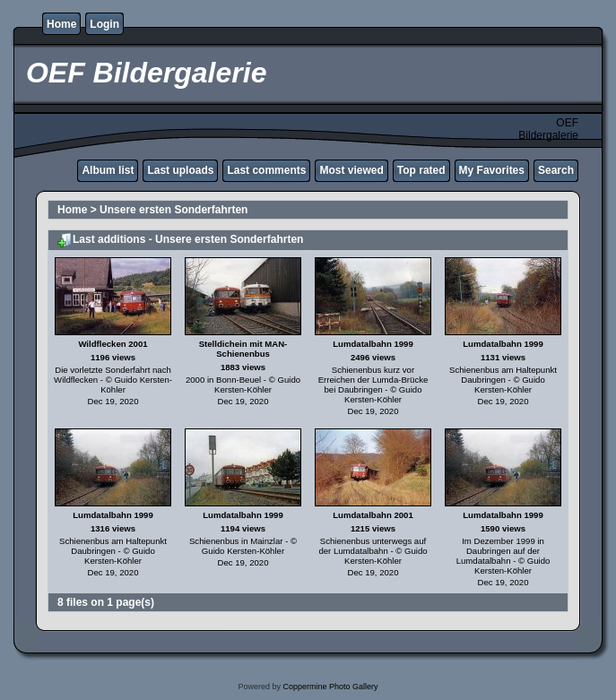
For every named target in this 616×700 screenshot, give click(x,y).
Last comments (266, 170)
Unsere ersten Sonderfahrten (174, 210)
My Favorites (492, 170)
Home (61, 24)
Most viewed (351, 170)
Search (556, 170)
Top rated (421, 170)
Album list (108, 170)
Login (104, 24)
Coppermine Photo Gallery (330, 687)
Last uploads (180, 170)
